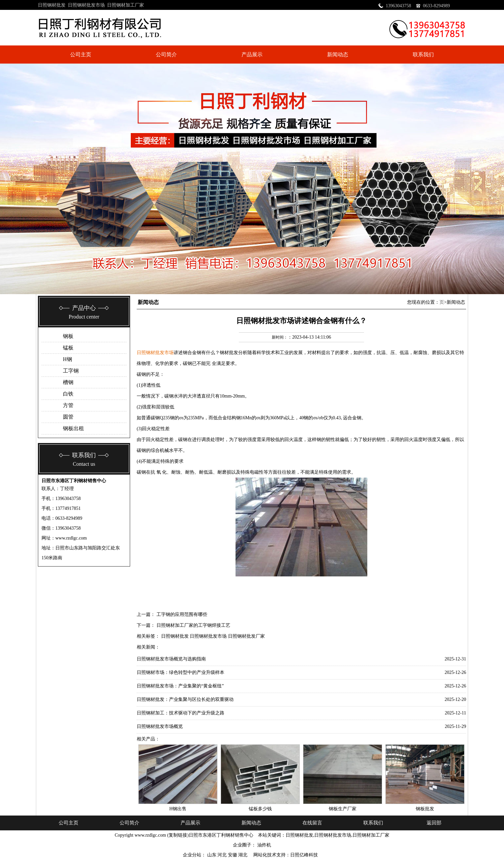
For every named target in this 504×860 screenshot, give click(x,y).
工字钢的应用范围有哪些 (182, 614)
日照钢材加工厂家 (126, 5)
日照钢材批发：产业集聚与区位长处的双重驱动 (185, 699)
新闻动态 (338, 55)
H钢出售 (178, 809)
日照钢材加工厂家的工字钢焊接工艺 (193, 625)
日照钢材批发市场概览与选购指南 (171, 659)
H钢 (68, 359)
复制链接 (178, 835)
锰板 (68, 348)
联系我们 (423, 55)
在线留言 (312, 823)
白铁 (68, 394)
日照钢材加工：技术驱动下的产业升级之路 (181, 713)
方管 (68, 405)
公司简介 (166, 55)
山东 (212, 855)
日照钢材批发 (52, 5)
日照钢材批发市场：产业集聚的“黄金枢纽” (180, 686)
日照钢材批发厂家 (246, 636)
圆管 (68, 417)
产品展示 (252, 55)
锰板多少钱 (260, 809)
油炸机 (264, 845)
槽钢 (68, 382)
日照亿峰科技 (304, 855)
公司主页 (81, 55)
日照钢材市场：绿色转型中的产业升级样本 (181, 672)
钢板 (68, 336)
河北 (223, 855)
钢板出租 (73, 428)
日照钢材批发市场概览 (160, 726)
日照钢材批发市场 (86, 5)
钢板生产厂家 (343, 809)
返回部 (434, 823)
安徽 (233, 855)
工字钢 (71, 371)
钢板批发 (425, 809)
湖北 (243, 855)
